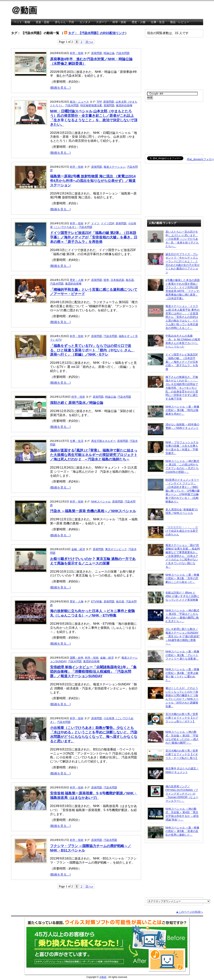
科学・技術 (119, 22)
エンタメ (85, 22)
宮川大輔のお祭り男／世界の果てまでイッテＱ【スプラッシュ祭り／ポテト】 (173, 719)
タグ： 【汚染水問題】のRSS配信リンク (97, 33)
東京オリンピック (116, 549)
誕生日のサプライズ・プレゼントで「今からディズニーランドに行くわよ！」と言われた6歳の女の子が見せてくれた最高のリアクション (173, 263)
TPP (99, 102)
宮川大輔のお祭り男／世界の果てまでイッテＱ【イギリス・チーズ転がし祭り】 (173, 755)
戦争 (106, 280)
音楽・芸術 (42, 22)
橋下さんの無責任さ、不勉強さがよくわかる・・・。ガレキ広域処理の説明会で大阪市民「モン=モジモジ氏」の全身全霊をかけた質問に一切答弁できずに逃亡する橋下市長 (173, 388)
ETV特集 (97, 601)
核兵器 (130, 280)
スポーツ (101, 22)
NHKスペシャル (101, 502)
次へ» (89, 42)
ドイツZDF (107, 223)
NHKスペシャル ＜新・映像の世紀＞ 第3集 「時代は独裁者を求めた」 (173, 411)
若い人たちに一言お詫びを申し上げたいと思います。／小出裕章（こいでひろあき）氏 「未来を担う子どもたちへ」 (173, 239)
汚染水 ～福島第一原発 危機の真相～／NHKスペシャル (93, 511)
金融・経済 (78, 549)
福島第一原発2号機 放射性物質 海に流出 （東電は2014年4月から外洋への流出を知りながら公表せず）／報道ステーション (93, 181)
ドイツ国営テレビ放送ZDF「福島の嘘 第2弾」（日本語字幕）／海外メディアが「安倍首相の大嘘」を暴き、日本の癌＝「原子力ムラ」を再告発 (94, 237)
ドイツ (95, 223)
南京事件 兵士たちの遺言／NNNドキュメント (173, 773)
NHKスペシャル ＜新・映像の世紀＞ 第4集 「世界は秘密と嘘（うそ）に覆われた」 (173, 675)
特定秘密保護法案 (91, 105)
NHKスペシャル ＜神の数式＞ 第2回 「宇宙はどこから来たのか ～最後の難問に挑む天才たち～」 (173, 616)
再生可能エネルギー (103, 441)
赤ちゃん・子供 (64, 22)
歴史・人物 (139, 22)
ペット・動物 (22, 22)
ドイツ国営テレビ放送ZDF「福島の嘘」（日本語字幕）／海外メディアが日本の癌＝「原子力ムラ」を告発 (173, 362)
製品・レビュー (180, 22)
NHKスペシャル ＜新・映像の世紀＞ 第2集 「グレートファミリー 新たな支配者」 (173, 656)
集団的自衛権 (124, 105)
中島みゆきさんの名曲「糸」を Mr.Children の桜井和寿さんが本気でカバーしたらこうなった (174, 341)
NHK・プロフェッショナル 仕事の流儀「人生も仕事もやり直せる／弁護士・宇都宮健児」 (173, 448)
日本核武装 (117, 280)
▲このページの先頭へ (189, 912)
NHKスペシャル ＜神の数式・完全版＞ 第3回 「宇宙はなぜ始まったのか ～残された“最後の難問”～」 (173, 737)
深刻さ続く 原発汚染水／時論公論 (77, 403)
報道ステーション (114, 167)
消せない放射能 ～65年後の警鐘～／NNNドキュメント (173, 429)
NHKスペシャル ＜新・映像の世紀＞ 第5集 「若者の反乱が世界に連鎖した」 (173, 832)
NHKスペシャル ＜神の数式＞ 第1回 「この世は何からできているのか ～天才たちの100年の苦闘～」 (173, 466)
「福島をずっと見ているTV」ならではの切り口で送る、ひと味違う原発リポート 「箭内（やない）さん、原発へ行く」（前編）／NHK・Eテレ (92, 350)
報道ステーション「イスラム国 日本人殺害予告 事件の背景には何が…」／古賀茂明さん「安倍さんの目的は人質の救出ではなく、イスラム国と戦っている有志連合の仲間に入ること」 (173, 317)
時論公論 (109, 53)
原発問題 (97, 53)
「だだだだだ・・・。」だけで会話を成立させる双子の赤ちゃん (173, 532)
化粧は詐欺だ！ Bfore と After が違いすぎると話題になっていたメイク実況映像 (173, 597)
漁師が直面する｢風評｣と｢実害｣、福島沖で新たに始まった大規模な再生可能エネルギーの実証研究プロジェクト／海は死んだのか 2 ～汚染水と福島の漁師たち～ (94, 455)
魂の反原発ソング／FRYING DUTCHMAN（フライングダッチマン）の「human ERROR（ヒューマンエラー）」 (173, 793)
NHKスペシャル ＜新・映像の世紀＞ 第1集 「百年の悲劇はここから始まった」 (173, 580)
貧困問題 (109, 105)
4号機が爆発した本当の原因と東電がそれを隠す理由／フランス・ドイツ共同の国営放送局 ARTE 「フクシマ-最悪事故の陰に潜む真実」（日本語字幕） (173, 289)
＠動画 (103, 977)
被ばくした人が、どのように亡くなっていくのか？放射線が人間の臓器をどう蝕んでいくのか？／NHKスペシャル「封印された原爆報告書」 (173, 697)
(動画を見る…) (60, 88)
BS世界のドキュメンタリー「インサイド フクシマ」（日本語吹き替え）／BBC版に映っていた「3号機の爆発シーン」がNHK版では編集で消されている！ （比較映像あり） (173, 491)
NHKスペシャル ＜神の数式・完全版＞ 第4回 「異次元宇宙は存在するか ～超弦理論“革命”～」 (173, 814)
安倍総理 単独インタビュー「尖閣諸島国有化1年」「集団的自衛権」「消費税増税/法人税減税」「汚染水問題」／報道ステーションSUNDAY (93, 672)
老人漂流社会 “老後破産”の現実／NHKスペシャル (173, 514)
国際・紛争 (77, 658)
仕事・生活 (158, 22)
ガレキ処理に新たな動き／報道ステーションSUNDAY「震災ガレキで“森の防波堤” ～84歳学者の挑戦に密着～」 (174, 636)
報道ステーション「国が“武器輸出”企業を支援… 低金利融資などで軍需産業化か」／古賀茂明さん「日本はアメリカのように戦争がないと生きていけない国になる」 (173, 556)
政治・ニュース (79, 102)
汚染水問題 (123, 53)
